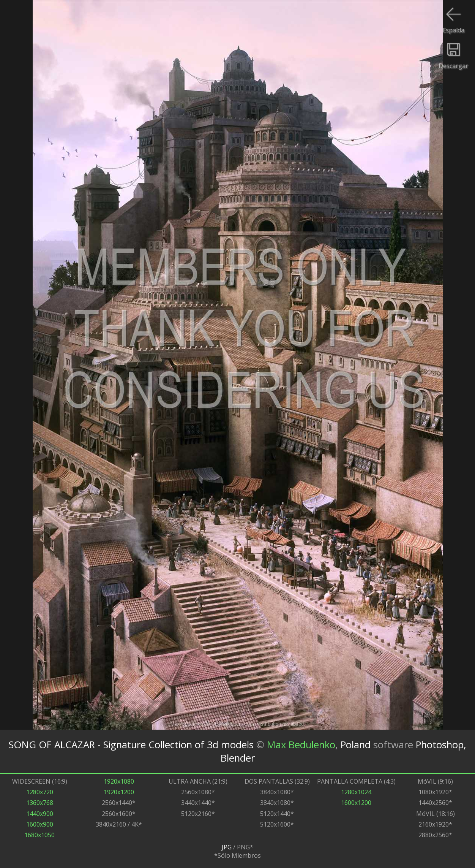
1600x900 (40, 824)
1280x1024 (356, 792)
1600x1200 (356, 803)
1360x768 (40, 803)
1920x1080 (119, 781)
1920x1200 (119, 792)
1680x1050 (39, 835)
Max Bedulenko (301, 745)
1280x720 (40, 792)
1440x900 (40, 814)
